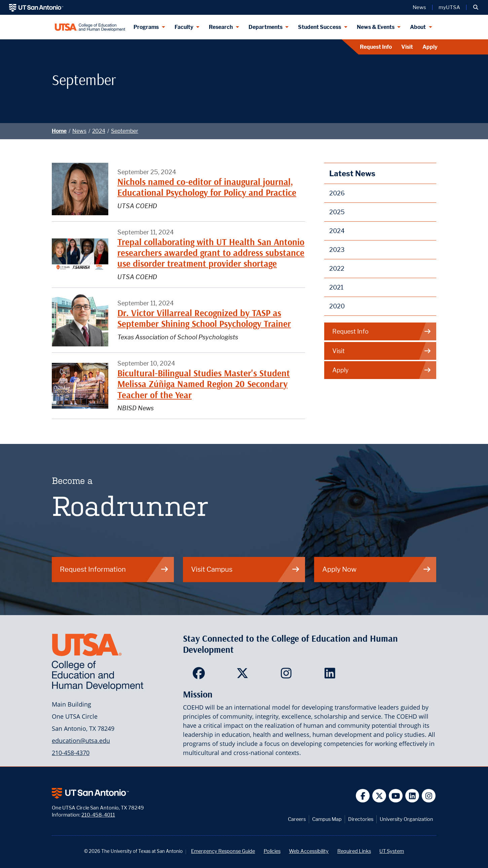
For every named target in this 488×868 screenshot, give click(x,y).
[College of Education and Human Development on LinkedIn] (331, 675)
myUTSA (449, 7)
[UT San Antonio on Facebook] (363, 796)
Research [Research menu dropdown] (221, 27)
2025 (337, 212)
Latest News (352, 173)
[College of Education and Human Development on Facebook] (200, 675)
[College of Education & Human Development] (90, 27)
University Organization (406, 819)
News (79, 131)
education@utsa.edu (81, 741)
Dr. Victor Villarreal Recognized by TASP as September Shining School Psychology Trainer (204, 318)
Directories (361, 819)
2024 (99, 131)
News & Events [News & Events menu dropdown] (376, 27)
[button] (476, 7)
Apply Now (377, 569)
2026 (337, 193)
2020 (337, 306)
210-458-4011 (98, 815)
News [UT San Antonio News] (419, 7)
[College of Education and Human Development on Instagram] (288, 675)
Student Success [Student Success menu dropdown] (320, 27)
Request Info (376, 47)
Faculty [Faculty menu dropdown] (184, 27)
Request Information (114, 569)
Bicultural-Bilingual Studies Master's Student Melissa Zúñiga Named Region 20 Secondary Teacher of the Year (204, 384)
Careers (297, 819)
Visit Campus (246, 569)
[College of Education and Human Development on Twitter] (244, 675)
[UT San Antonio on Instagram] (429, 796)
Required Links (354, 851)
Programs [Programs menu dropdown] (146, 27)
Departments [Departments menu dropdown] (266, 27)
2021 (336, 287)
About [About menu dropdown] (418, 27)
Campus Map (327, 819)
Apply (430, 47)
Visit (407, 47)
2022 (337, 269)
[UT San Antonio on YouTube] (396, 796)
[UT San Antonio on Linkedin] (412, 796)
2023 (337, 250)
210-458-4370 (71, 753)
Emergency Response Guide (223, 851)
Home (59, 131)
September (125, 131)
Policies (272, 851)
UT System (392, 851)
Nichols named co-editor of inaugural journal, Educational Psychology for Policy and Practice (207, 187)
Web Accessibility (309, 851)
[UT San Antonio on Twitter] (379, 796)
